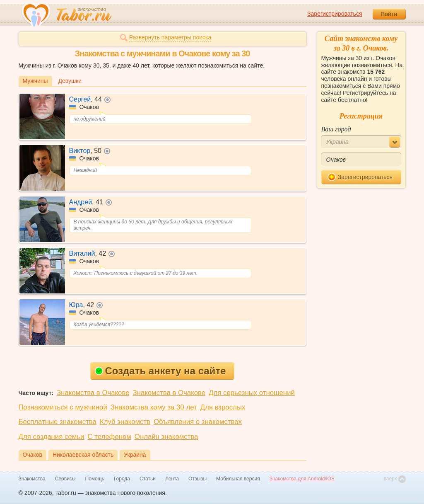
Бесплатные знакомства (58, 422)
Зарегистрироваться (335, 14)
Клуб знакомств (125, 422)
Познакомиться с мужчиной (63, 407)
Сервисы (65, 479)
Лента (172, 479)
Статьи (148, 479)
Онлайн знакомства (166, 437)
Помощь (95, 479)
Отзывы (198, 479)
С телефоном (109, 437)
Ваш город (336, 129)
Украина (135, 455)
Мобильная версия (238, 479)
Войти (389, 14)
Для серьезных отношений (252, 393)
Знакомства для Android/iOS (302, 479)
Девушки (70, 81)
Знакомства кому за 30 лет (154, 407)
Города (122, 479)
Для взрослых (223, 407)
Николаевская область (83, 455)
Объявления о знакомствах (198, 422)
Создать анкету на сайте (160, 371)
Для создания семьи (52, 437)
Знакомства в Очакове (93, 393)
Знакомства (32, 479)
